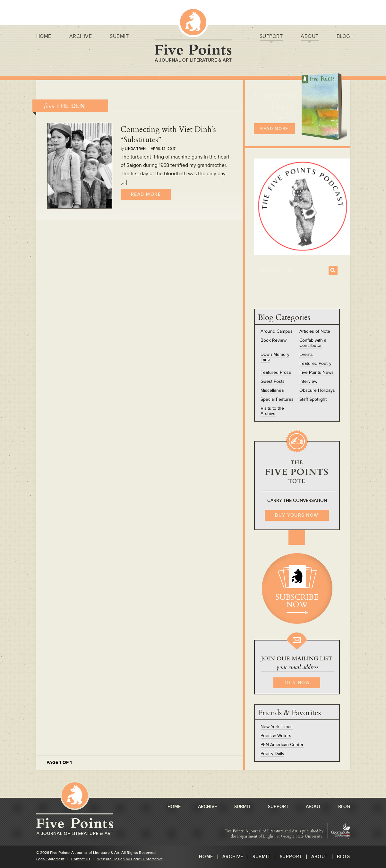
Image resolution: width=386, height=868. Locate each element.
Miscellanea (272, 390)
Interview (308, 381)
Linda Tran (135, 149)
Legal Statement (50, 859)
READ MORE (274, 129)
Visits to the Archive (272, 411)
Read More (146, 194)
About (310, 37)
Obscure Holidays (317, 390)
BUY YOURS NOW (297, 515)
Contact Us (81, 859)
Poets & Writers (276, 736)
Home (44, 37)
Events (306, 354)
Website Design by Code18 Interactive (130, 859)
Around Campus (277, 331)
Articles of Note (315, 331)
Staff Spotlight (313, 399)
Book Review (274, 340)
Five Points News (317, 372)
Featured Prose (276, 372)
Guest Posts (273, 381)
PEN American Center (282, 745)
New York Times (277, 727)
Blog (343, 37)
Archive (81, 37)
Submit (119, 37)
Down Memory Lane (275, 357)
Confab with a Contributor (313, 343)
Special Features (277, 399)
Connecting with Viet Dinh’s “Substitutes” (168, 135)
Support (271, 37)
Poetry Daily (272, 754)
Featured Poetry (315, 363)
